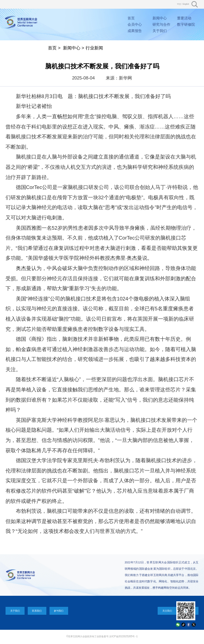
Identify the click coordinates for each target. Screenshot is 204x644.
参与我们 (59, 611)
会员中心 (135, 25)
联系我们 (37, 611)
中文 (179, 4)
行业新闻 (94, 48)
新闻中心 (160, 18)
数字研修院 (186, 25)
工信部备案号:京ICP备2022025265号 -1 (116, 636)
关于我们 (160, 31)
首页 (131, 18)
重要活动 (184, 18)
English (186, 4)
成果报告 (135, 31)
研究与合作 (161, 25)
